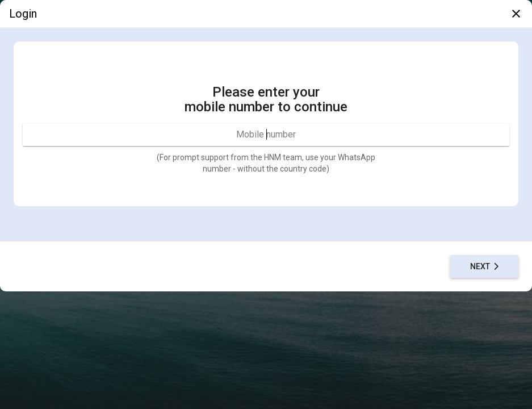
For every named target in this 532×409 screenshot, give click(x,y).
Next (485, 266)
